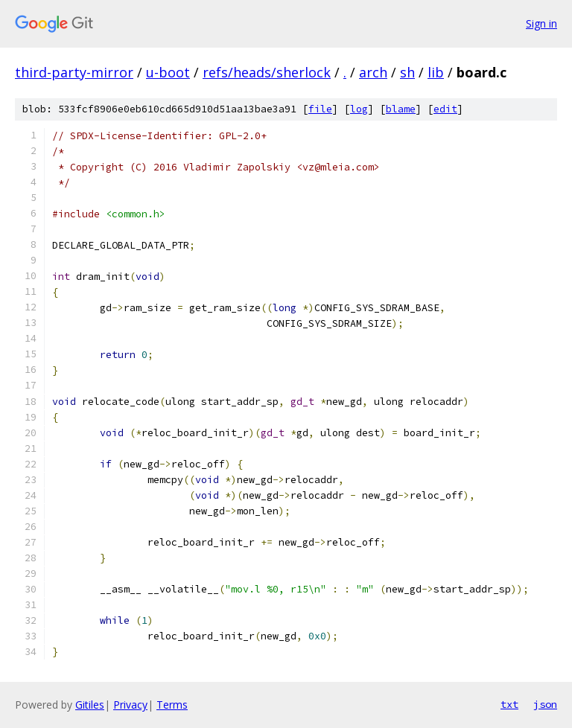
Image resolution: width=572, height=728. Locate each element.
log (359, 109)
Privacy (130, 705)
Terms (172, 705)
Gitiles (90, 705)
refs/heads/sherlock (267, 72)
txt (509, 704)
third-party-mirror (74, 72)
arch (373, 72)
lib (436, 72)
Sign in (541, 23)
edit (445, 109)
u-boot (168, 72)
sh (407, 72)
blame (401, 109)
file (320, 109)
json (545, 704)
